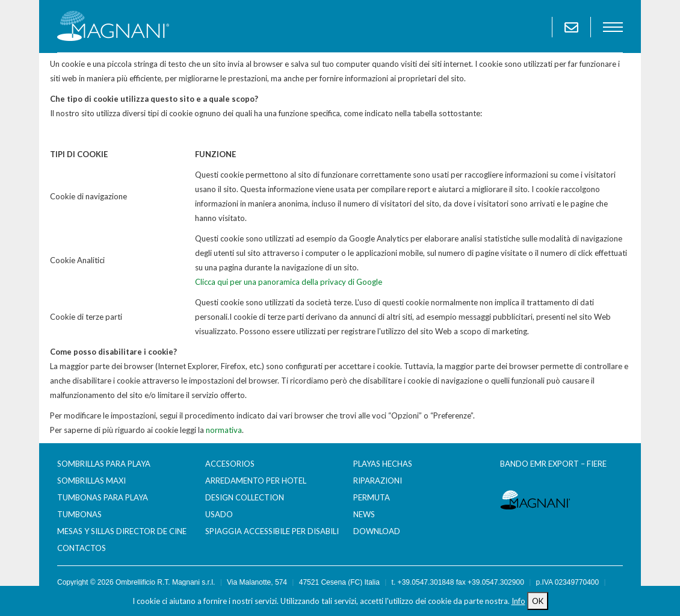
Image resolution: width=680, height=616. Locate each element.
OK (538, 601)
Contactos (82, 548)
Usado (219, 514)
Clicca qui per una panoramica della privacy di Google (289, 282)
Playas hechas (383, 464)
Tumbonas (79, 514)
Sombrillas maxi (91, 481)
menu (613, 27)
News (364, 514)
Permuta (372, 497)
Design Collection (245, 497)
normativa (224, 430)
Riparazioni (378, 481)
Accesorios (230, 464)
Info (518, 601)
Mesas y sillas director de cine (122, 531)
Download (377, 531)
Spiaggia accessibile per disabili (272, 531)
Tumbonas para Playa (103, 497)
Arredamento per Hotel (256, 481)
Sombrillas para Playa (104, 464)
